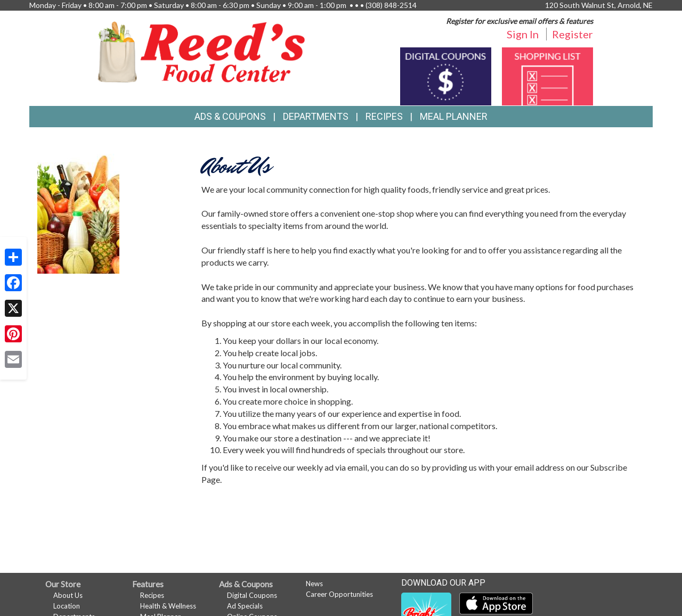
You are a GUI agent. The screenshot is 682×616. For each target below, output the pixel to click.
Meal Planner (454, 116)
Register (573, 34)
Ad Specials (245, 606)
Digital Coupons (252, 595)
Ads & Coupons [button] (230, 116)
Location (67, 606)
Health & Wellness (168, 606)
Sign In (523, 34)
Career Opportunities (339, 594)
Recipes (384, 116)
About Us (68, 595)
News (314, 584)
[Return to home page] (201, 51)
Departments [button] (316, 116)
